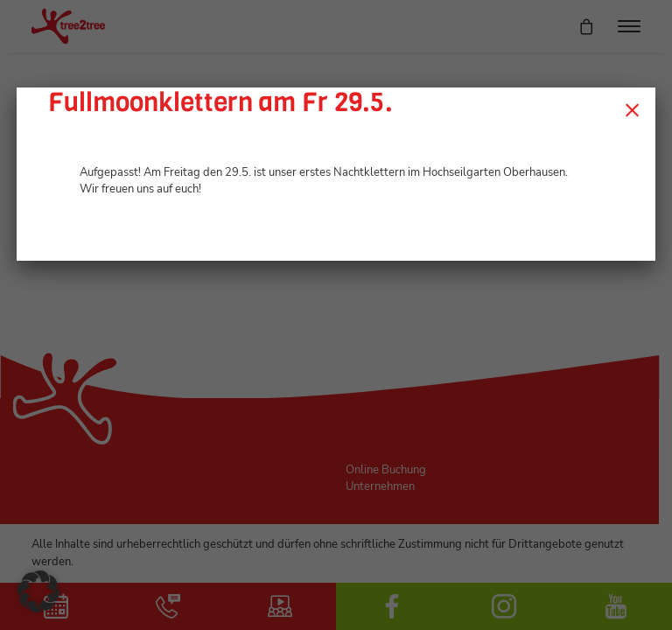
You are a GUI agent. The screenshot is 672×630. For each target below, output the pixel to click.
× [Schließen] (632, 109)
